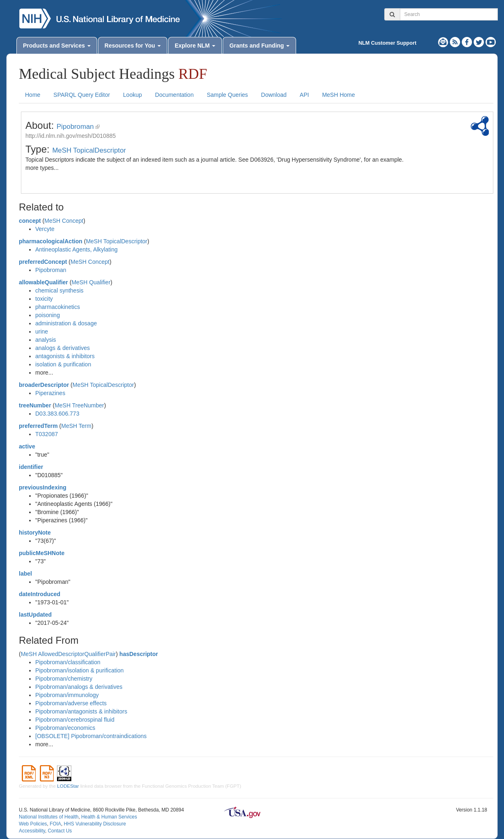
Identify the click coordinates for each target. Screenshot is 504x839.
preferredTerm (38, 426)
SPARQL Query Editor (82, 95)
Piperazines (50, 393)
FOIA (55, 824)
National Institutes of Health (49, 817)
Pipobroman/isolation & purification (80, 670)
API (304, 95)
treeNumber (35, 405)
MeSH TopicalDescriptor (89, 150)
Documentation (174, 95)
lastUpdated (35, 615)
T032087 (47, 434)
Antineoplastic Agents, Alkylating (76, 249)
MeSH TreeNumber (79, 405)
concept (30, 221)
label (25, 574)
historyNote (35, 533)
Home (33, 95)
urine (42, 331)
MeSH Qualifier (91, 282)
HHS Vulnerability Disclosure (95, 824)
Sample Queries (227, 95)
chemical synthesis (59, 290)
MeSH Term (76, 426)
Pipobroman (75, 127)
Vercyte (45, 229)
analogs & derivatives (63, 348)
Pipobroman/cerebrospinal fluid (75, 720)
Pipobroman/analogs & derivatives (79, 687)
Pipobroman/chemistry (64, 679)
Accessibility (32, 831)
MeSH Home (338, 95)
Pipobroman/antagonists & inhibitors (81, 711)
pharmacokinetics (58, 307)
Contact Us (60, 831)
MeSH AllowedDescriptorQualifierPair (68, 654)
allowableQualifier (43, 282)
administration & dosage (66, 323)
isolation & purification (63, 364)
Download (274, 95)
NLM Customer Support (387, 43)
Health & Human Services (109, 817)
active (27, 446)
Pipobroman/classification (68, 662)
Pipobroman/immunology (67, 695)
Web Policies (33, 824)
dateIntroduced (40, 594)
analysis (46, 340)
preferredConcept (43, 262)
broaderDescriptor (44, 385)
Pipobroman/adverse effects (71, 703)
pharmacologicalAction (51, 241)
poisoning (48, 315)
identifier (31, 467)
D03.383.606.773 (57, 414)
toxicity (44, 299)
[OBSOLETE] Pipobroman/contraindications (91, 736)
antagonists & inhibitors (65, 356)
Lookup (132, 95)
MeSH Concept (64, 221)
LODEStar (68, 786)
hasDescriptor (139, 654)
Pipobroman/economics (65, 728)
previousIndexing (43, 487)
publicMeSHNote (42, 553)
